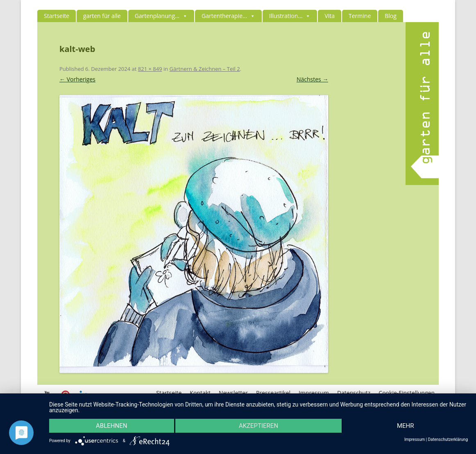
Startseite (57, 16)
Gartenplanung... (161, 16)
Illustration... (290, 16)
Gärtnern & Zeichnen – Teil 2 (205, 69)
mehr (406, 426)
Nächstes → (312, 79)
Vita (330, 16)
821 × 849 (150, 69)
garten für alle (102, 16)
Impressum (415, 440)
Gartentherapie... (228, 16)
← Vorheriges (77, 79)
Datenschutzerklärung (448, 440)
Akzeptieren (258, 426)
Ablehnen (111, 426)
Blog (391, 16)
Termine (360, 16)
